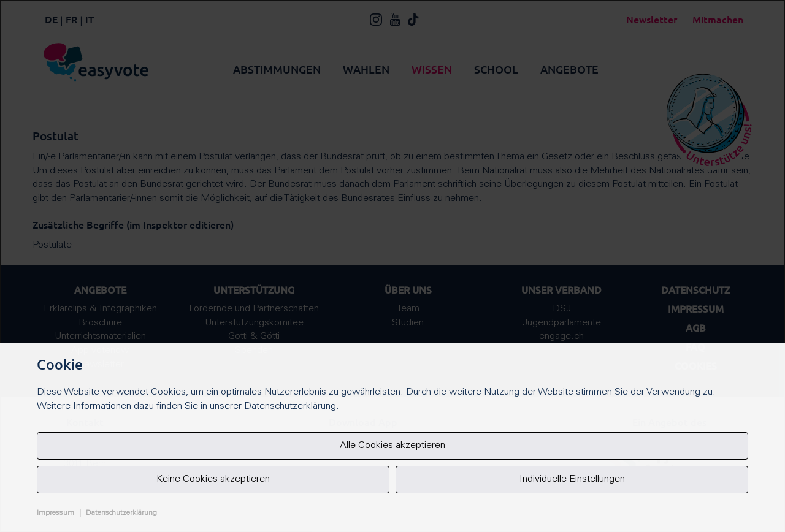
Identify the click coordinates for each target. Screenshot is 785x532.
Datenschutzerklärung (121, 513)
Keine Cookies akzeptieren (213, 479)
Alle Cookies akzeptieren (392, 446)
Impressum (56, 513)
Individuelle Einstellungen (572, 479)
